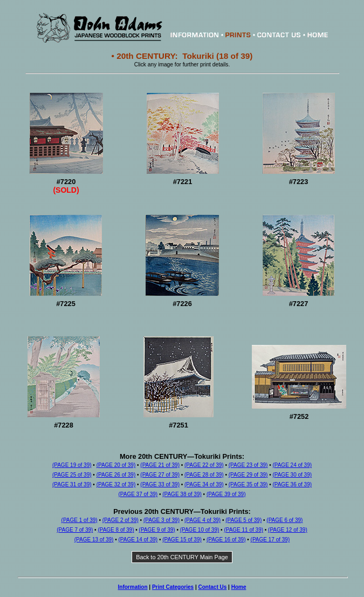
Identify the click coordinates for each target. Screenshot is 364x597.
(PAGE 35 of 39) (248, 484)
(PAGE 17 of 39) (270, 540)
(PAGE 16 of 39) (226, 540)
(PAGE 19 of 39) (72, 465)
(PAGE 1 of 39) (80, 520)
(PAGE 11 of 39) (243, 530)
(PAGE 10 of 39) (200, 530)
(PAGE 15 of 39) (182, 540)
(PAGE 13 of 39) (94, 540)
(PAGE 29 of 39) (248, 475)
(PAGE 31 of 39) (72, 484)
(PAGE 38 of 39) (182, 494)
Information (133, 587)
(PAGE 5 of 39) (243, 520)
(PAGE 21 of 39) (160, 465)
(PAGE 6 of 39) (284, 520)
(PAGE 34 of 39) (204, 484)
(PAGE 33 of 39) (160, 484)
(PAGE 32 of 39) (116, 484)
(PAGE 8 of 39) (116, 530)
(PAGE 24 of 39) (292, 465)
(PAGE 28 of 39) (204, 475)
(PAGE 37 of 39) (138, 494)
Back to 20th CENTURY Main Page (182, 557)
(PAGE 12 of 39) (288, 530)
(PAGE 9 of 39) (157, 530)
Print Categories (173, 587)
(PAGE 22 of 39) (204, 465)
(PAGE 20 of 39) (116, 465)
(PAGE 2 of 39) (121, 520)
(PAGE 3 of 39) (162, 520)
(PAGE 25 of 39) (72, 475)
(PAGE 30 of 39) (292, 475)
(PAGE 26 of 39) (116, 475)
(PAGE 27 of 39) (160, 475)
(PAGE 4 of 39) (202, 520)
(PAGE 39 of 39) (226, 494)
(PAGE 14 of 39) (138, 540)
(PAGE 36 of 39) (292, 484)
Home (239, 587)
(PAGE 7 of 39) (75, 530)
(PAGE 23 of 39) (248, 465)
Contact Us (213, 587)
